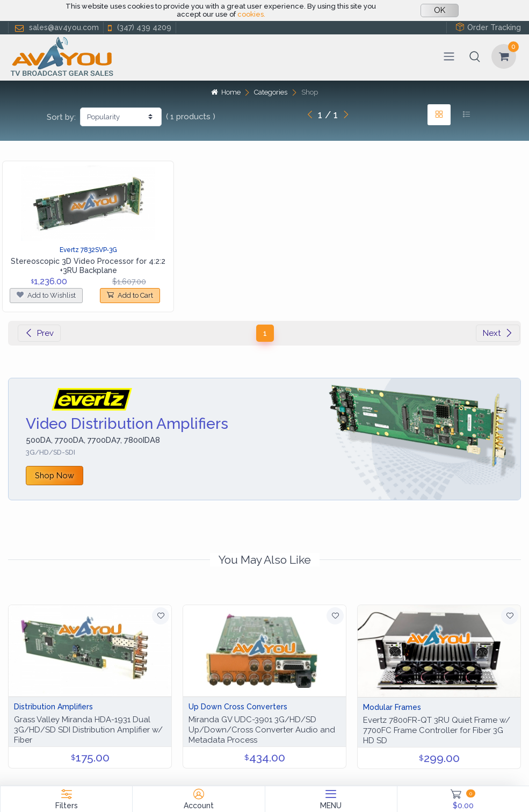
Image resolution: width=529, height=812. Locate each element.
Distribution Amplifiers (53, 707)
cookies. (251, 14)
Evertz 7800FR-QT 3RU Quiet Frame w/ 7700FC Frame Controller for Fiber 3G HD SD (437, 730)
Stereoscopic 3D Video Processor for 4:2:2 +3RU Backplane (88, 266)
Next (498, 333)
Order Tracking (488, 27)
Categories (271, 92)
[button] (475, 56)
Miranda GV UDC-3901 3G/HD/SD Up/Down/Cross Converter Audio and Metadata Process (262, 730)
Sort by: (61, 117)
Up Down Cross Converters (238, 707)
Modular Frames (392, 707)
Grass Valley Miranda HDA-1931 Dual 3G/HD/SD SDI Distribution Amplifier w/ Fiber (88, 730)
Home (226, 92)
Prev (39, 333)
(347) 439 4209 (139, 28)
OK (440, 10)
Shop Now (55, 475)
